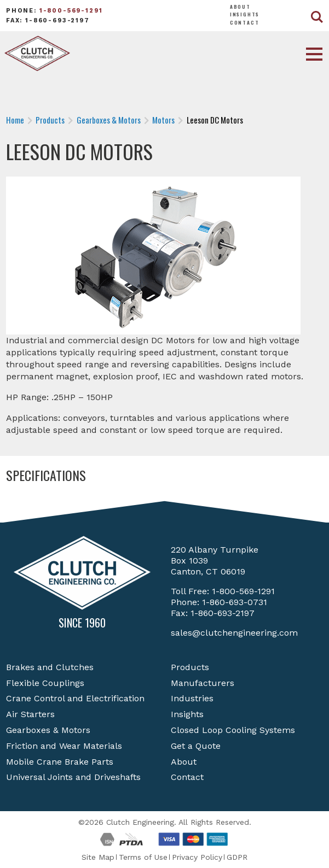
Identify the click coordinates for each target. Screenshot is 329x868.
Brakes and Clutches (50, 667)
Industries (192, 698)
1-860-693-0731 (235, 602)
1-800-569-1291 (71, 11)
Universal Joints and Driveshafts (73, 777)
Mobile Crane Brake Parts (60, 762)
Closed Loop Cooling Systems (233, 730)
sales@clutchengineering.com (234, 633)
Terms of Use (143, 857)
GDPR (237, 857)
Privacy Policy (197, 857)
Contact (245, 22)
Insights (245, 14)
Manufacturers (203, 683)
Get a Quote (196, 746)
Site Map (98, 857)
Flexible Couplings (45, 683)
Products (190, 667)
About (240, 7)
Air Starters (30, 714)
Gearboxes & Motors (48, 730)
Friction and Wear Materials (64, 746)
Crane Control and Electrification (75, 698)
